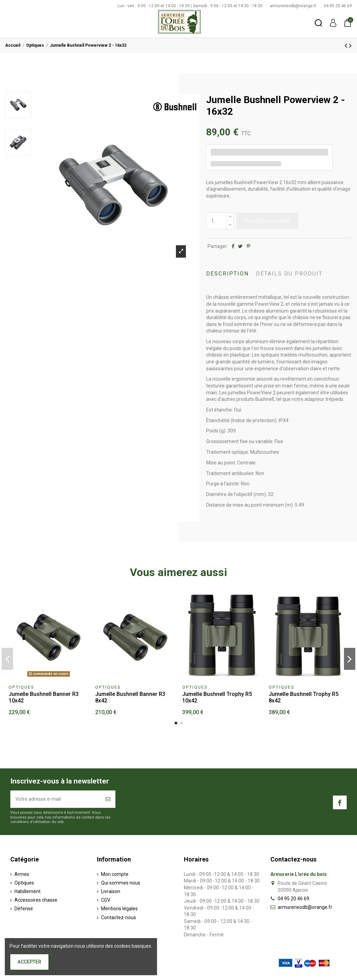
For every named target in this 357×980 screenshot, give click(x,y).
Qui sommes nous (121, 883)
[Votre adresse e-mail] (56, 799)
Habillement (27, 891)
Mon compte (115, 874)
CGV (106, 900)
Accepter (29, 962)
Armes (22, 874)
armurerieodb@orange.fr (294, 6)
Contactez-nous (119, 917)
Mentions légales (119, 909)
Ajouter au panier (267, 221)
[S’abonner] (108, 799)
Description (227, 274)
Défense (24, 909)
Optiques (24, 883)
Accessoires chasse (36, 900)
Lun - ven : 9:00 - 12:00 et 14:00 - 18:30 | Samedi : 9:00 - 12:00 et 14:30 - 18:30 (191, 6)
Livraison (111, 891)
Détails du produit (289, 274)
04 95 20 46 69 (338, 6)
